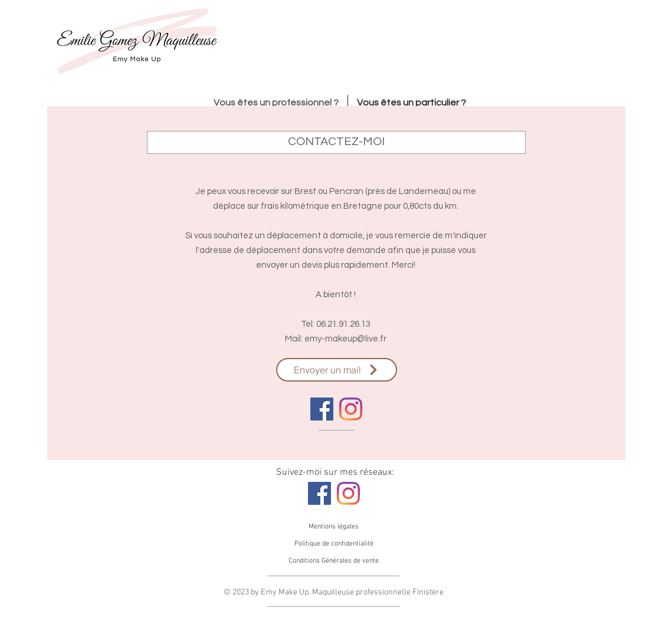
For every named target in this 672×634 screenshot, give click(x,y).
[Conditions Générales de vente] (334, 561)
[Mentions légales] (334, 527)
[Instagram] (351, 409)
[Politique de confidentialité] (334, 544)
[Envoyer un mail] (337, 370)
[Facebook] (322, 409)
